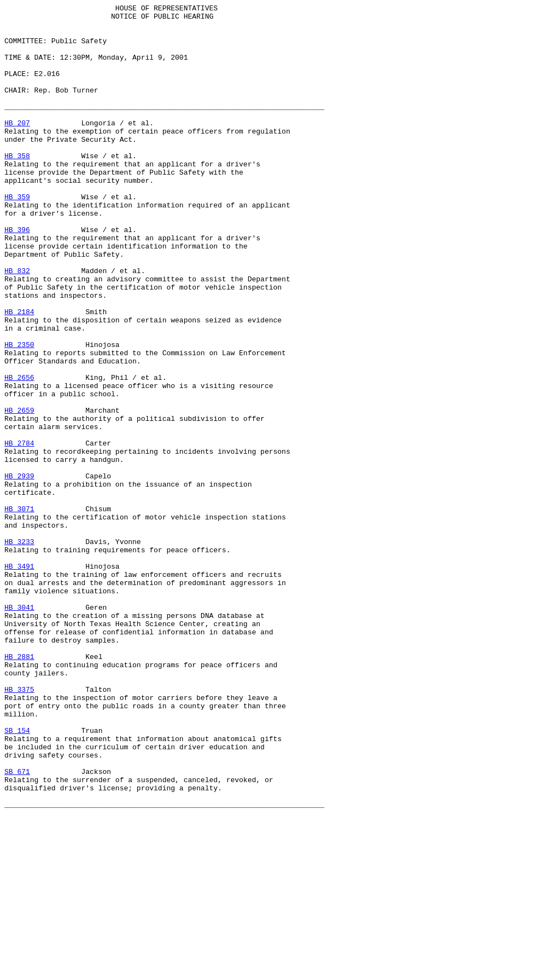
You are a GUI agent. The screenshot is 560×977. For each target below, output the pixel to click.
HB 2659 (19, 492)
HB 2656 (19, 453)
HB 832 (17, 325)
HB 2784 (19, 531)
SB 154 (17, 876)
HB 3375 (19, 827)
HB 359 (17, 236)
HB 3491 (19, 679)
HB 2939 (19, 571)
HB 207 (17, 147)
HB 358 (17, 187)
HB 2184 (19, 374)
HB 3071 (19, 610)
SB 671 (17, 926)
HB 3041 (19, 729)
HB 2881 (19, 788)
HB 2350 (19, 413)
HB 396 (17, 275)
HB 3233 (19, 650)
